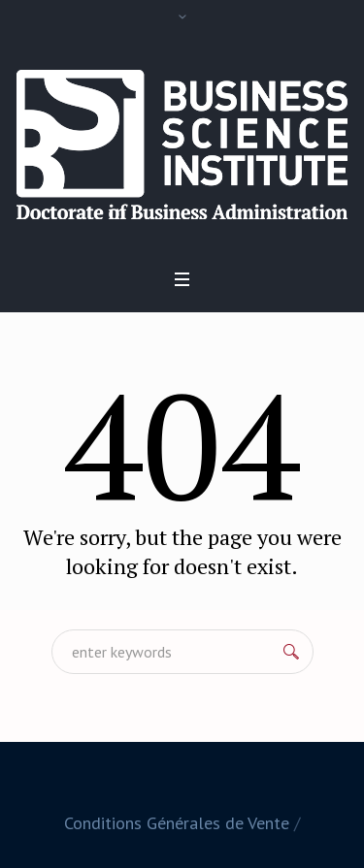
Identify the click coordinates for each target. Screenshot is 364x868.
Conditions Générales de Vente (177, 823)
